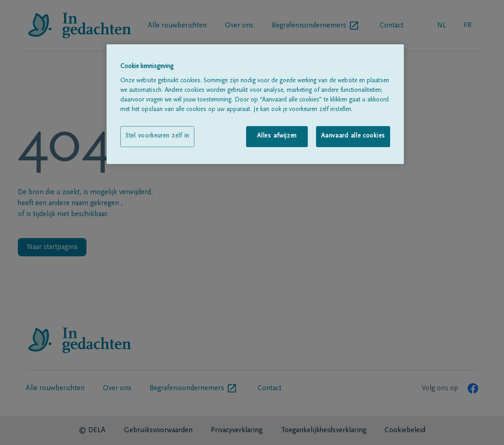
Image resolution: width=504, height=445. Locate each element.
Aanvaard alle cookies (353, 136)
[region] (255, 104)
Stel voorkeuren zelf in (157, 136)
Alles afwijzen (277, 136)
